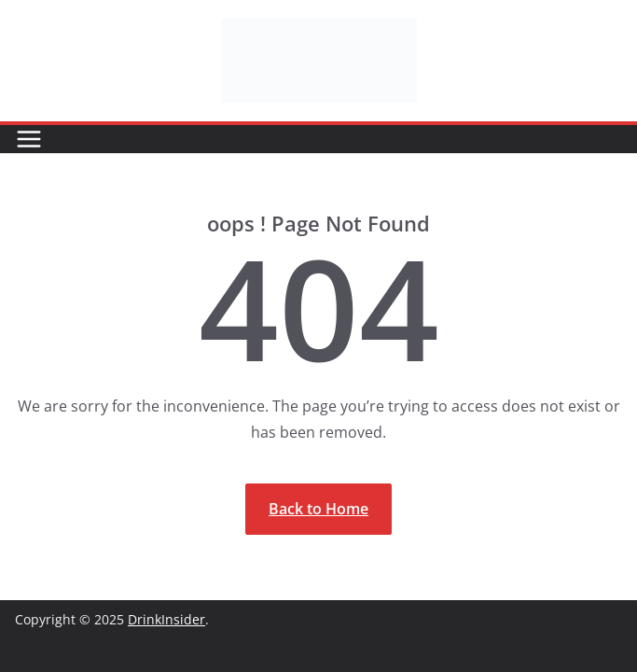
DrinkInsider (166, 619)
